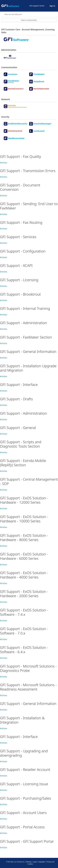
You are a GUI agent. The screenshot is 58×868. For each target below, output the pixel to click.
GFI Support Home (37, 6)
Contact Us (21, 862)
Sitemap (29, 862)
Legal (35, 862)
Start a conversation (29, 20)
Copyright (41, 862)
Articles (4, 163)
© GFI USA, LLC (11, 862)
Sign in (52, 6)
